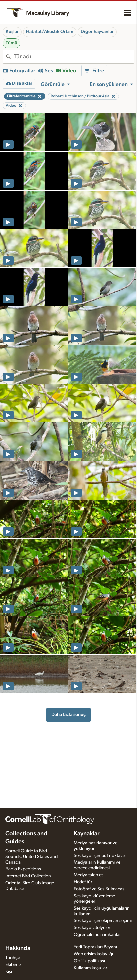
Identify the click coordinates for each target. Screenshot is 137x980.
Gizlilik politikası (89, 961)
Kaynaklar (87, 834)
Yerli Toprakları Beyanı (95, 947)
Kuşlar (12, 32)
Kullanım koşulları (91, 968)
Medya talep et (88, 875)
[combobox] (74, 57)
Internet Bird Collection (28, 876)
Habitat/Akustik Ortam (50, 32)
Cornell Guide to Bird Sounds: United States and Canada (31, 857)
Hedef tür (83, 882)
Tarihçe (13, 958)
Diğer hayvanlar (97, 32)
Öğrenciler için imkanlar (97, 935)
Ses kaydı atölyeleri (93, 928)
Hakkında (18, 948)
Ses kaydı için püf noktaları (100, 856)
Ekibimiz (13, 965)
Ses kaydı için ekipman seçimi (103, 921)
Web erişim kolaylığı (93, 954)
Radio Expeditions (23, 869)
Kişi (9, 972)
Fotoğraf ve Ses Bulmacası (100, 889)
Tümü (11, 43)
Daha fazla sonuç (68, 714)
